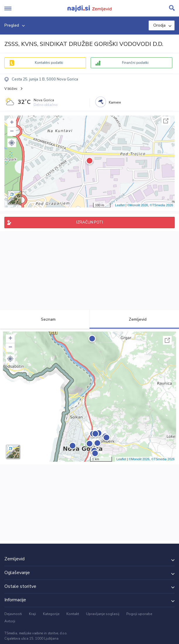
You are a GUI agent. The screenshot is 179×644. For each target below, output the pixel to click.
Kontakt (73, 614)
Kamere (115, 102)
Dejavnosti (13, 614)
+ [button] (12, 123)
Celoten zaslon (166, 121)
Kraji (32, 614)
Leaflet (120, 205)
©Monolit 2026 (138, 205)
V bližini (11, 89)
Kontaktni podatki (49, 63)
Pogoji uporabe (139, 614)
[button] (12, 143)
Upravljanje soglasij (103, 614)
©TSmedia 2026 (161, 205)
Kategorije (51, 614)
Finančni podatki (135, 63)
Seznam (45, 319)
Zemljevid (134, 319)
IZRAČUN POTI (90, 222)
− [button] (12, 132)
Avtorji (10, 621)
